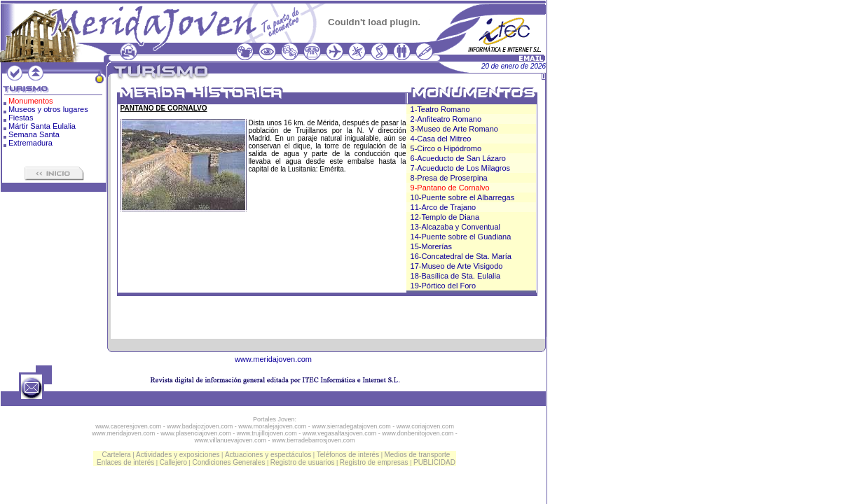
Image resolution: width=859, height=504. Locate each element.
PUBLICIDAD (434, 462)
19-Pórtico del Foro (444, 286)
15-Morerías (431, 246)
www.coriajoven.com (425, 426)
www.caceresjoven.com (128, 426)
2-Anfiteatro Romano (446, 119)
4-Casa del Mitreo (441, 139)
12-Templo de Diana (445, 217)
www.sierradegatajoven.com (351, 426)
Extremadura (30, 143)
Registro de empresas (374, 462)
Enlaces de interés (125, 462)
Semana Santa (34, 134)
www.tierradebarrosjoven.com (314, 440)
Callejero (173, 462)
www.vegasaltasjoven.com (340, 433)
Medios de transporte (417, 455)
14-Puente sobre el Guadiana (461, 237)
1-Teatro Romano (440, 109)
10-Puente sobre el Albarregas (463, 197)
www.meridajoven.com (273, 359)
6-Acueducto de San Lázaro (458, 158)
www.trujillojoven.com (267, 433)
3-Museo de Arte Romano (454, 129)
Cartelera (117, 455)
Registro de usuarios (303, 462)
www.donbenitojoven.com (418, 433)
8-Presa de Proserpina (449, 178)
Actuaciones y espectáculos (268, 455)
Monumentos (31, 101)
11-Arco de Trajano (444, 207)
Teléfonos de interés (348, 455)
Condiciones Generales (228, 462)
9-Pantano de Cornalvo (450, 188)
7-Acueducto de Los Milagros (460, 168)
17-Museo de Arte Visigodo (457, 266)
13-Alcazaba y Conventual (455, 227)
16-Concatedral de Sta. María (461, 256)
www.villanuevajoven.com (230, 440)
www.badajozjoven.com (200, 426)
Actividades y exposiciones (178, 455)
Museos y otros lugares (48, 109)
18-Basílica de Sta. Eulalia (455, 276)
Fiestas (21, 118)
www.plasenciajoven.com (196, 433)
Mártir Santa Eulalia (42, 126)
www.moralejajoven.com (272, 426)
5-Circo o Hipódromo (446, 148)
